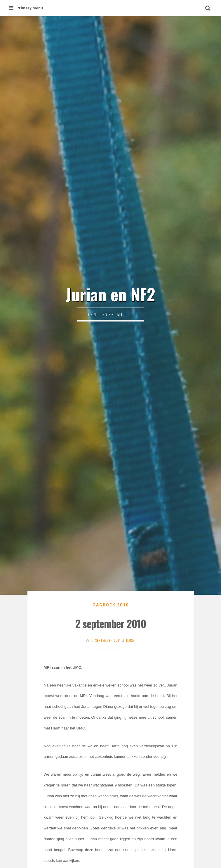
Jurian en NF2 (110, 294)
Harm (130, 640)
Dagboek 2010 (111, 605)
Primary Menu (26, 8)
